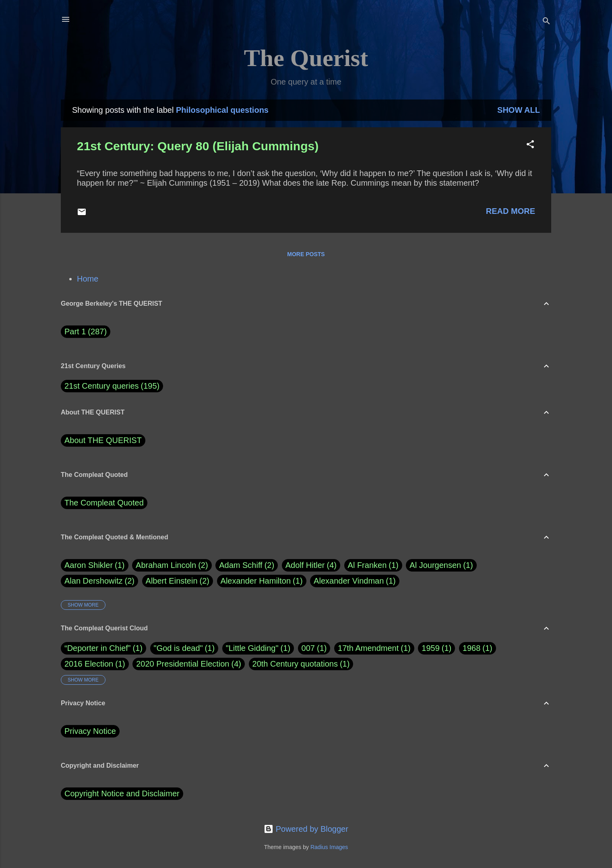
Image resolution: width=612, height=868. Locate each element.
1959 (431, 648)
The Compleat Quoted (104, 503)
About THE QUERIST (103, 440)
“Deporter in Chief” (98, 648)
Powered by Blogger (306, 829)
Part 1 (86, 332)
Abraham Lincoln (172, 565)
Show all (519, 110)
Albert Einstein (178, 581)
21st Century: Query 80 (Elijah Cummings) (198, 146)
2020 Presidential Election (183, 664)
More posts (306, 254)
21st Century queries (102, 386)
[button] (530, 145)
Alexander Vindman (355, 581)
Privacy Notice (90, 731)
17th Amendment (368, 648)
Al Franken (373, 565)
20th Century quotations (295, 664)
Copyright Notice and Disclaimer (122, 793)
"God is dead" (178, 648)
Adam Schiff (247, 565)
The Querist (306, 58)
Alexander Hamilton (262, 581)
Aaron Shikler (95, 565)
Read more (511, 211)
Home (88, 279)
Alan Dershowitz (99, 581)
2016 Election (89, 664)
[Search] (546, 22)
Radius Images (329, 847)
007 (308, 648)
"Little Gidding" (252, 648)
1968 (472, 648)
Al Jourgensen (441, 565)
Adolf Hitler (311, 565)
